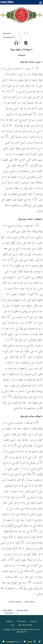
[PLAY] (4, 642)
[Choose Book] (12, 34)
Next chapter (30, 602)
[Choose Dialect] (13, 38)
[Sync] (39, 642)
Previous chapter (15, 602)
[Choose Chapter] (27, 34)
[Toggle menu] (40, 3)
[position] (11, 642)
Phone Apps (21, 621)
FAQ (12, 625)
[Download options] (26, 43)
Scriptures (9, 621)
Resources (33, 621)
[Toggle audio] (16, 43)
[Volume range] (30, 642)
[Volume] (25, 642)
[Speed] (35, 642)
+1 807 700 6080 (25, 625)
